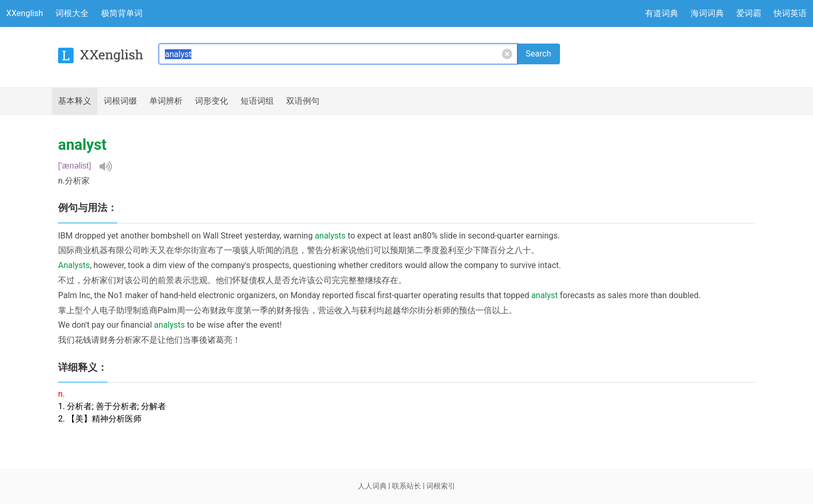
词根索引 (441, 486)
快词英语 (790, 13)
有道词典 (662, 13)
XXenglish (25, 13)
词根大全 (72, 13)
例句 (303, 101)
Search (538, 54)
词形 (212, 101)
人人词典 (372, 486)
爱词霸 (749, 13)
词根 (120, 101)
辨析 (166, 101)
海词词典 (707, 13)
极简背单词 (122, 13)
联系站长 (406, 486)
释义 (75, 101)
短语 (257, 101)
